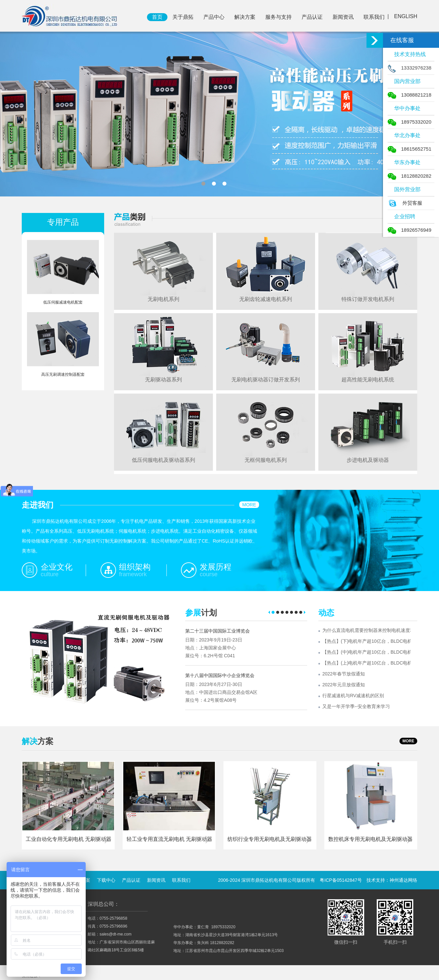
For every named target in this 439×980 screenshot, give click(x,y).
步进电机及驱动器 (368, 460)
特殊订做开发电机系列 (368, 299)
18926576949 (410, 230)
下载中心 (106, 880)
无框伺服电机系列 (266, 460)
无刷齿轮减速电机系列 (266, 299)
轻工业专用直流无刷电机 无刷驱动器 (169, 839)
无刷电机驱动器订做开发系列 (266, 380)
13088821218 (410, 95)
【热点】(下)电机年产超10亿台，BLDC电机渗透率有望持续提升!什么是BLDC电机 (366, 641)
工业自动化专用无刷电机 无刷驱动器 (69, 839)
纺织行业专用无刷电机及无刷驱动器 (270, 839)
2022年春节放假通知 (344, 674)
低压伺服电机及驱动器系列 (163, 460)
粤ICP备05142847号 (341, 880)
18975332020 (410, 122)
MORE (249, 505)
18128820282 (410, 176)
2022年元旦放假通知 (344, 685)
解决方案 (245, 17)
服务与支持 (278, 17)
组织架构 (135, 567)
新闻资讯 (343, 17)
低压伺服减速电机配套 (63, 302)
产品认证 (312, 17)
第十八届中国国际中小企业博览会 (220, 675)
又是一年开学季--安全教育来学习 (356, 706)
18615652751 (410, 149)
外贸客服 (405, 203)
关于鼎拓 (183, 17)
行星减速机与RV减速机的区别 (353, 696)
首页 (157, 17)
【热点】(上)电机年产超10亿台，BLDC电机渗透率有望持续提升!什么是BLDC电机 (366, 663)
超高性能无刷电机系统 (368, 380)
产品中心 (214, 17)
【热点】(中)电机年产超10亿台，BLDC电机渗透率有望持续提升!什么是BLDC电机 (366, 652)
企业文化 (57, 567)
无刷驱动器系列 (163, 380)
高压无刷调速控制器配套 (63, 374)
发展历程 (216, 567)
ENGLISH (406, 16)
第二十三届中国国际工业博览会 (218, 631)
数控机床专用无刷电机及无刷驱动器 (370, 839)
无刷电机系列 (163, 299)
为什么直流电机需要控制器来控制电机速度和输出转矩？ (366, 630)
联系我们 (374, 17)
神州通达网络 (403, 880)
